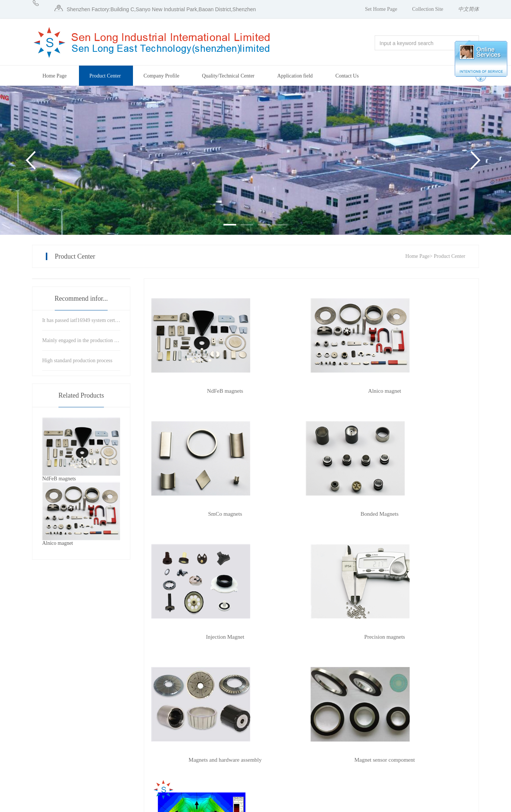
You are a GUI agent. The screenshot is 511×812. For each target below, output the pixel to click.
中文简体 (469, 9)
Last (295, 658)
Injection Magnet (312, 514)
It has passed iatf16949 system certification (81, 320)
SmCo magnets (422, 391)
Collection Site (428, 9)
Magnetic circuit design (422, 637)
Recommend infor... (81, 298)
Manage (471, 804)
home (163, 658)
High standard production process (77, 361)
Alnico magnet (312, 391)
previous (196, 658)
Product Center (105, 76)
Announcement (329, 721)
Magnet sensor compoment (311, 637)
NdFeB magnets (201, 391)
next (268, 658)
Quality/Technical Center (228, 76)
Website (434, 804)
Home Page (55, 76)
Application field (295, 76)
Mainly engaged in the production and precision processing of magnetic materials (81, 340)
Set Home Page (381, 9)
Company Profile (161, 76)
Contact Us (347, 76)
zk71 (451, 804)
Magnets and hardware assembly (201, 637)
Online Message (386, 734)
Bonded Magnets (201, 514)
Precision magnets (422, 514)
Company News (330, 734)
